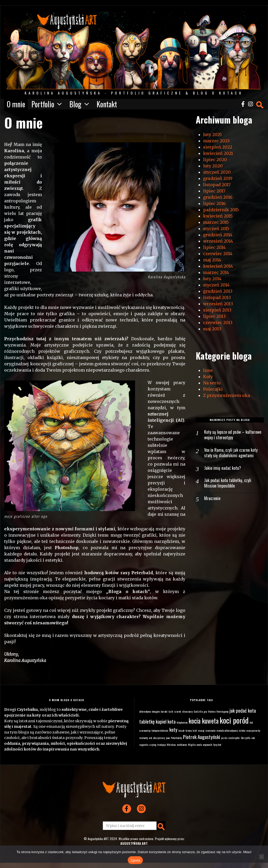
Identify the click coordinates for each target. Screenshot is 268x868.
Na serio (212, 383)
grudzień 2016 (218, 197)
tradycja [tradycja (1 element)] (161, 744)
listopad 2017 (217, 185)
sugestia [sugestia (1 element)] (144, 744)
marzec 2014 (216, 272)
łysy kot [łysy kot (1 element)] (217, 744)
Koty (208, 377)
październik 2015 (221, 210)
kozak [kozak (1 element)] (182, 730)
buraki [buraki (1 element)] (164, 711)
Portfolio (43, 104)
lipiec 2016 (214, 203)
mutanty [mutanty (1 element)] (144, 738)
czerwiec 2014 (218, 254)
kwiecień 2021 (218, 153)
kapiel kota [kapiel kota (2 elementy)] (166, 721)
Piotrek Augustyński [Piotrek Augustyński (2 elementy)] (202, 737)
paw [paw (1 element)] (168, 738)
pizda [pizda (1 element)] (224, 738)
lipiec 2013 (214, 316)
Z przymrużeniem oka (227, 395)
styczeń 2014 (216, 285)
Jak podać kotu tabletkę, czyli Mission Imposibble (228, 483)
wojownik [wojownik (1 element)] (208, 744)
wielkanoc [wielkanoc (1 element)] (182, 744)
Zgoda (135, 860)
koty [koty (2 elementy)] (173, 729)
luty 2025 (213, 134)
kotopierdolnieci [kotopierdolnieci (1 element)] (160, 730)
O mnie (16, 104)
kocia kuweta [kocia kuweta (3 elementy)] (204, 721)
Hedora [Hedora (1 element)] (212, 711)
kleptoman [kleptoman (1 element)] (182, 722)
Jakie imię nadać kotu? (223, 468)
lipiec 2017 (214, 191)
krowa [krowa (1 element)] (189, 730)
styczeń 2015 (216, 228)
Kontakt (107, 104)
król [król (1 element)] (195, 730)
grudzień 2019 (218, 178)
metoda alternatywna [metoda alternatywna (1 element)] (227, 730)
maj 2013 (212, 329)
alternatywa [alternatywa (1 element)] (145, 711)
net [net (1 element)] (150, 738)
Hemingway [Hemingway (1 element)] (222, 711)
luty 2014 (212, 279)
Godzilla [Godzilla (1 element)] (198, 711)
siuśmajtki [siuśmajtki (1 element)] (234, 738)
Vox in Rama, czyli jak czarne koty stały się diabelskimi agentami (231, 453)
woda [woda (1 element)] (199, 744)
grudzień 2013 (218, 291)
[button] (161, 826)
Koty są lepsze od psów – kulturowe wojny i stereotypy (233, 435)
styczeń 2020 (217, 172)
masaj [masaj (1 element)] (201, 730)
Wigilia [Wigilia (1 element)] (192, 744)
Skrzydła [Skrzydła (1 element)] (245, 738)
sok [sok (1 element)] (253, 738)
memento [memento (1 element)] (210, 730)
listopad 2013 (217, 297)
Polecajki (213, 389)
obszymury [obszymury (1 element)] (159, 738)
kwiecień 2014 (218, 266)
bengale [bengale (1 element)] (156, 711)
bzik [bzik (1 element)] (171, 711)
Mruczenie (212, 498)
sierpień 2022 (218, 147)
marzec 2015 (216, 222)
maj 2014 (212, 260)
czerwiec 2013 (218, 322)
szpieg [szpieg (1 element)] (153, 744)
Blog (75, 104)
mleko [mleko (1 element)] (242, 730)
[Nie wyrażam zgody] (261, 857)
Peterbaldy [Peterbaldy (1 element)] (176, 738)
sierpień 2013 (217, 310)
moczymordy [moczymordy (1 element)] (253, 730)
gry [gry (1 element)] (205, 711)
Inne (208, 370)
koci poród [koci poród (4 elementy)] (234, 720)
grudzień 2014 (218, 235)
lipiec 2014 (214, 247)
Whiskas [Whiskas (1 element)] (171, 744)
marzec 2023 (216, 141)
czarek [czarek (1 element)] (178, 711)
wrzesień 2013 (218, 304)
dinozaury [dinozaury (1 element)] (187, 711)
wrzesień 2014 (218, 241)
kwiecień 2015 (218, 216)
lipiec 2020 (215, 160)
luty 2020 (213, 166)
